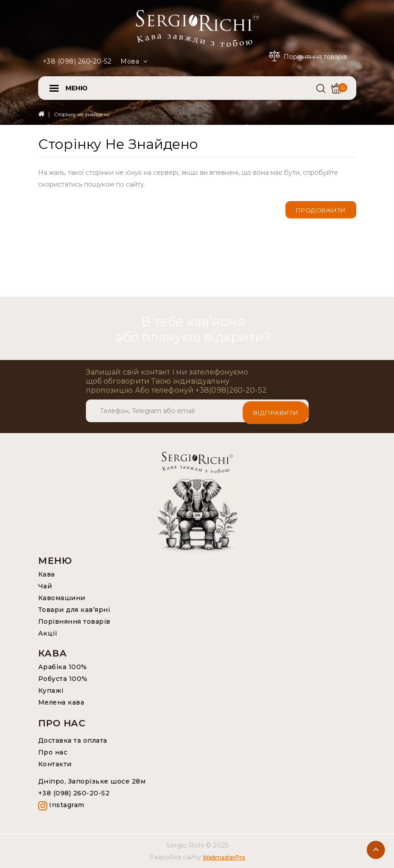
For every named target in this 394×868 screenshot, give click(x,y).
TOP (376, 850)
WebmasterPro (224, 857)
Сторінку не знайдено (82, 114)
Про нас (53, 752)
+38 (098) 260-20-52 (77, 61)
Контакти (55, 764)
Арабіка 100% (63, 667)
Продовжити (321, 210)
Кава (47, 574)
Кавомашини (62, 598)
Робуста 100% (63, 679)
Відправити (276, 411)
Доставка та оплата (73, 740)
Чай (45, 586)
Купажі (51, 690)
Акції (48, 633)
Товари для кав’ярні (74, 610)
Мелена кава (61, 702)
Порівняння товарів (74, 621)
